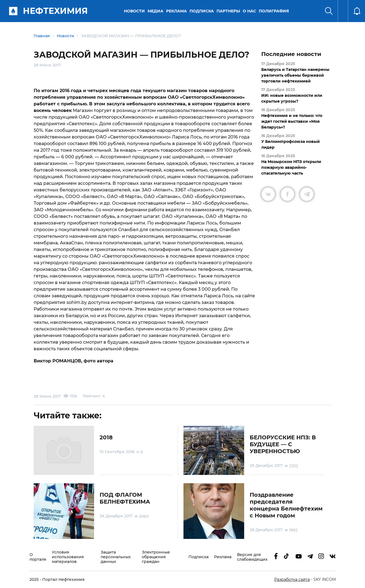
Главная (42, 36)
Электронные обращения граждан (156, 557)
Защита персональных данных (116, 557)
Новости (134, 11)
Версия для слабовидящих (252, 557)
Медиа (155, 11)
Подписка (202, 11)
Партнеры (228, 11)
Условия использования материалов (68, 557)
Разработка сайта (292, 579)
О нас (249, 11)
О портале (38, 557)
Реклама (176, 11)
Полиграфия (274, 11)
